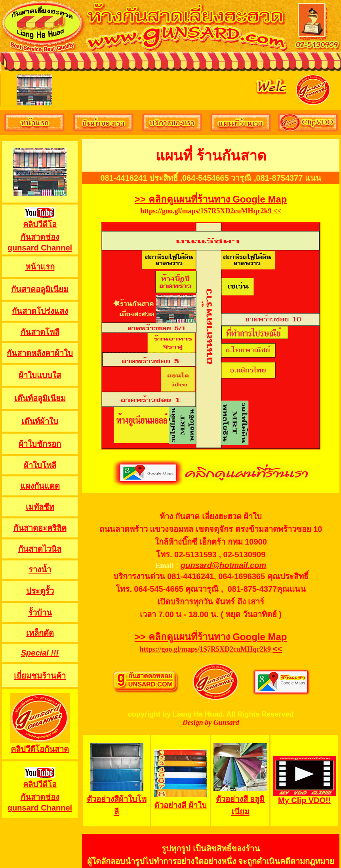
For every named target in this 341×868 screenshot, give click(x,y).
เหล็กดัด (40, 633)
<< (277, 649)
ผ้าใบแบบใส (40, 375)
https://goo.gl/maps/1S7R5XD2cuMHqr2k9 (206, 649)
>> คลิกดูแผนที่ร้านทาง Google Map (211, 199)
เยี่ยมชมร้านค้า (40, 676)
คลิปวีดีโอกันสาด (40, 749)
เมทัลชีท (40, 507)
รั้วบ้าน (40, 613)
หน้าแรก (40, 267)
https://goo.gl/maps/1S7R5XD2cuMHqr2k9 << (211, 211)
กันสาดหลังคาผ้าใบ (40, 353)
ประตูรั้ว (40, 591)
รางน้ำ (40, 570)
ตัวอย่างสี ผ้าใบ (180, 805)
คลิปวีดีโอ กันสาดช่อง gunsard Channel (40, 236)
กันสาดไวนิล (40, 549)
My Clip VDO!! (304, 800)
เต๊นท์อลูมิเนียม (40, 398)
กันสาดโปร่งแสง (40, 311)
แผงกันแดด (40, 486)
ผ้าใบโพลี (40, 465)
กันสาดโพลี (40, 332)
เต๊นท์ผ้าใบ (40, 421)
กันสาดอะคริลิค (40, 528)
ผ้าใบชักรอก (40, 444)
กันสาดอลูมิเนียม (40, 289)
